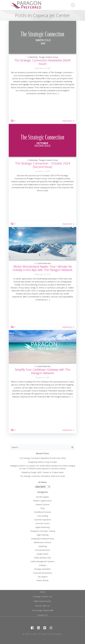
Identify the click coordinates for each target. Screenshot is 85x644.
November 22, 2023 (43, 274)
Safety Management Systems (43, 561)
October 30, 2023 (43, 377)
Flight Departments (43, 601)
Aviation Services (43, 505)
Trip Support (42, 577)
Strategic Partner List (43, 597)
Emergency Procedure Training (43, 531)
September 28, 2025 (42, 68)
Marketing (43, 546)
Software (43, 565)
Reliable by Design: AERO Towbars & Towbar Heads (43, 472)
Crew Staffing (43, 516)
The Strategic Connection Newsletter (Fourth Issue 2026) (43, 458)
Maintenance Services (43, 542)
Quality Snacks (42, 554)
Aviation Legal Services (42, 501)
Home (42, 592)
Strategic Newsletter (42, 569)
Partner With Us (43, 606)
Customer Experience (42, 520)
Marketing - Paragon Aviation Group (44, 57)
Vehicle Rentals (43, 580)
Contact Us (42, 615)
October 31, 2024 (43, 171)
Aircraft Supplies (42, 497)
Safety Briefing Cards (42, 558)
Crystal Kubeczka (44, 263)
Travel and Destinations (42, 573)
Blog (42, 508)
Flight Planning (42, 535)
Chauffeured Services (42, 512)
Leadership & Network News (43, 539)
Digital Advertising (42, 527)
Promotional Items (42, 550)
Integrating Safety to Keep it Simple (43, 462)
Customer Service (42, 523)
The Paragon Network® (43, 610)
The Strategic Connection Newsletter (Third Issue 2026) (43, 476)
